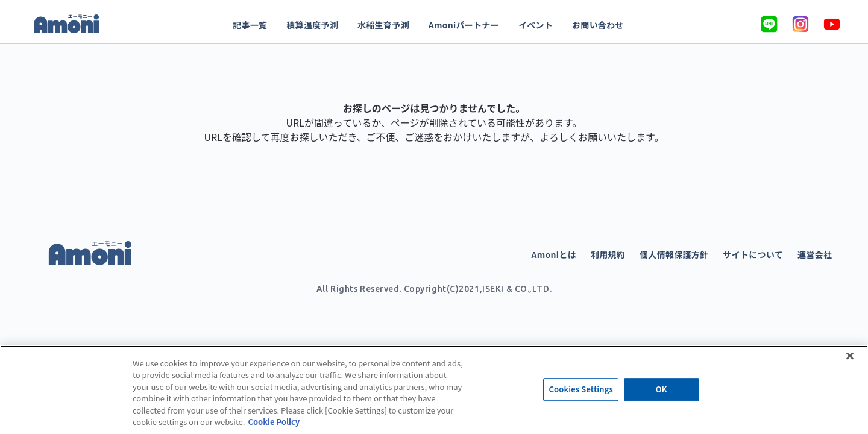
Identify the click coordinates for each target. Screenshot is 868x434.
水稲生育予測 (383, 25)
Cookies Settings (580, 390)
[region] (434, 390)
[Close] (850, 356)
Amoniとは (554, 254)
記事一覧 (250, 25)
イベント (536, 25)
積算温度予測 (312, 25)
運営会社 (815, 254)
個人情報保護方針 (674, 254)
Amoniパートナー (464, 25)
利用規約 (608, 254)
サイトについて (753, 254)
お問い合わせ (598, 25)
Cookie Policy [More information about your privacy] (274, 422)
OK (662, 390)
